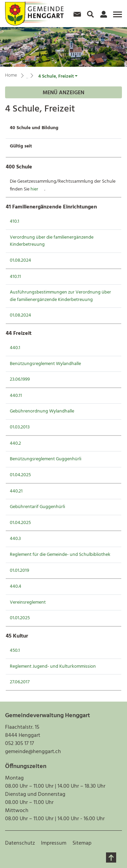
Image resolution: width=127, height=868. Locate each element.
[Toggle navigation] (117, 17)
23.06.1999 (20, 379)
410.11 (15, 277)
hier (37, 189)
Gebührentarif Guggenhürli (37, 507)
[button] (58, 76)
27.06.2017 (20, 682)
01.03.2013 (20, 427)
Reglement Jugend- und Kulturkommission (53, 667)
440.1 (15, 348)
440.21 (16, 491)
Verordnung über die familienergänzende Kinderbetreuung (52, 241)
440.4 (16, 587)
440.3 (15, 539)
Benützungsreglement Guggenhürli (46, 459)
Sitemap (82, 843)
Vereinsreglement (28, 602)
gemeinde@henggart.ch (33, 752)
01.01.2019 (19, 571)
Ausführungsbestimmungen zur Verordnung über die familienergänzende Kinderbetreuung (60, 296)
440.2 (15, 443)
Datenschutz (20, 843)
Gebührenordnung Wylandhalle (42, 411)
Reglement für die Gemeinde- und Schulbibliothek (60, 555)
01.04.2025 (20, 475)
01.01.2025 (20, 618)
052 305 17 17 (19, 744)
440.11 (16, 396)
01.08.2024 (20, 260)
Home (11, 75)
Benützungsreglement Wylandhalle (45, 364)
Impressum (54, 843)
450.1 (15, 651)
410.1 (15, 221)
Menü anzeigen (63, 93)
